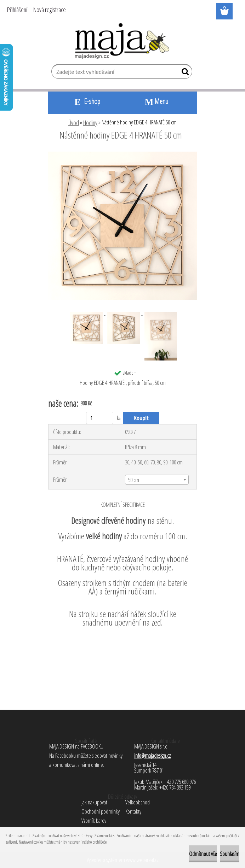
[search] (184, 73)
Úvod (74, 123)
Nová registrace (50, 10)
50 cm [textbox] (134, 480)
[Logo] (123, 41)
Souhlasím (230, 854)
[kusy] (100, 418)
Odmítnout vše (203, 854)
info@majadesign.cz (152, 756)
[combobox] (157, 480)
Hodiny (90, 123)
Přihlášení (17, 10)
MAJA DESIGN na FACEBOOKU (77, 746)
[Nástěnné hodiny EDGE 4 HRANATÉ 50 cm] (122, 154)
